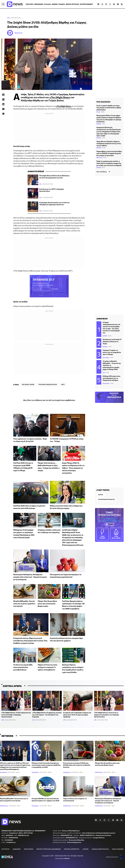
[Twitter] (3, 99)
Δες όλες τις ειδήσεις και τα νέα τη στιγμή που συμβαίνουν (49, 400)
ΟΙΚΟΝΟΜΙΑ (39, 4)
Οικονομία (106, 357)
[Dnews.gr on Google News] (114, 4)
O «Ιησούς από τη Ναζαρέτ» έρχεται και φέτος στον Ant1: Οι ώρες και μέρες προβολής (77, 715)
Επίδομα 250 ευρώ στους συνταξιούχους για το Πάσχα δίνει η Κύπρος (112, 378)
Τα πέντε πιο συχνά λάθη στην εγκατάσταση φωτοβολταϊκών (23, 667)
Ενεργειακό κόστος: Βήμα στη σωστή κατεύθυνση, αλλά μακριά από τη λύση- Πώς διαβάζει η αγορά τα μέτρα (30, 641)
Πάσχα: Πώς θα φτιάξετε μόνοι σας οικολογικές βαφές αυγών (47, 604)
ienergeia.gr (4, 772)
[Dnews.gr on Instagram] (106, 4)
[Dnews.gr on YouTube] (118, 4)
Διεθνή (99, 138)
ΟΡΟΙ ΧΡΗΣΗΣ (29, 849)
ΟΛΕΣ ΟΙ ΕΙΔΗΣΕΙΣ (118, 849)
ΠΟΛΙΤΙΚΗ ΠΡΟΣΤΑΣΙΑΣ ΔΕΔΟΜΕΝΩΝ (49, 849)
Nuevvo (67, 858)
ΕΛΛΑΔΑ (48, 4)
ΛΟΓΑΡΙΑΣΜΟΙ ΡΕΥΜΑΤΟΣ (106, 499)
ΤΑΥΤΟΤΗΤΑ (5, 849)
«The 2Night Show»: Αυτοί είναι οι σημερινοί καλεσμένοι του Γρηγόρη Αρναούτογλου (106, 715)
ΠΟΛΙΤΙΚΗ (30, 4)
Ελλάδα (99, 124)
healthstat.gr (99, 772)
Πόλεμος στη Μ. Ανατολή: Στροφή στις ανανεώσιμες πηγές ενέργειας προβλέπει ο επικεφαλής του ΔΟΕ (46, 765)
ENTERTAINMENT (87, 4)
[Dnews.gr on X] (102, 4)
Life (8, 18)
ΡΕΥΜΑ (103, 534)
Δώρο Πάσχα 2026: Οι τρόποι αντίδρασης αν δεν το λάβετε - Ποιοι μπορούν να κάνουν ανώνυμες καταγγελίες (73, 468)
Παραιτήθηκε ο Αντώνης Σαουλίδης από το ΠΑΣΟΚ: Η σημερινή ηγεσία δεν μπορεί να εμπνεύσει (109, 153)
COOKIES (85, 849)
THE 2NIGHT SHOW (28, 384)
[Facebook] (3, 95)
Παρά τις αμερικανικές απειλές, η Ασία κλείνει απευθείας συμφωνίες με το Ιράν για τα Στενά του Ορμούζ (109, 163)
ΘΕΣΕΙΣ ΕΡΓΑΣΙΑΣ (72, 4)
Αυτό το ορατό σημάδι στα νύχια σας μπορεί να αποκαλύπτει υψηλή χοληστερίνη (109, 108)
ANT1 (63, 384)
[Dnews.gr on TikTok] (110, 4)
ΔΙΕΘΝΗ (55, 4)
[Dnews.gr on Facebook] (98, 4)
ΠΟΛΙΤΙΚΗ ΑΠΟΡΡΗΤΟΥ (72, 849)
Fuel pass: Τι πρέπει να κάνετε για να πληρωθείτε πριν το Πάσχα (112, 352)
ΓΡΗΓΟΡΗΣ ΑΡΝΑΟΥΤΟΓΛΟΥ (48, 384)
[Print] (3, 114)
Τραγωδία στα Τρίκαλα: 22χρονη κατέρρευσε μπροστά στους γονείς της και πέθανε (109, 143)
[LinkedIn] (3, 104)
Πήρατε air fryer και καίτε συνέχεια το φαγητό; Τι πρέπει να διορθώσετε (48, 667)
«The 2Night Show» (60, 97)
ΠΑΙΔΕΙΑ (62, 4)
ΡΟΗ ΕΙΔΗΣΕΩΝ (103, 102)
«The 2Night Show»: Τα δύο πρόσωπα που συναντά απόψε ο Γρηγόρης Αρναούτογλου (16, 715)
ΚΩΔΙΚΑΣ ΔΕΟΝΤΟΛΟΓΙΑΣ (100, 849)
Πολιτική (99, 158)
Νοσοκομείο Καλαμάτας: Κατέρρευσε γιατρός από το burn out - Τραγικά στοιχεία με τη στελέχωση (30, 577)
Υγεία (98, 112)
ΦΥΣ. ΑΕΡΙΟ (116, 534)
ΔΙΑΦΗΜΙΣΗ (17, 849)
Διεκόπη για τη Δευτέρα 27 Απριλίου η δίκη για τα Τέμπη (112, 341)
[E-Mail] (3, 109)
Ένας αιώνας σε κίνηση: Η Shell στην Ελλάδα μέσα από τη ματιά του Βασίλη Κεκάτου (77, 765)
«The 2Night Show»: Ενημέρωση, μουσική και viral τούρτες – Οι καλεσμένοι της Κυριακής (47, 715)
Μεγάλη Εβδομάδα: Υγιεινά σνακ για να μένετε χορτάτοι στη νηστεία (24, 604)
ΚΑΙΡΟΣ (101, 495)
